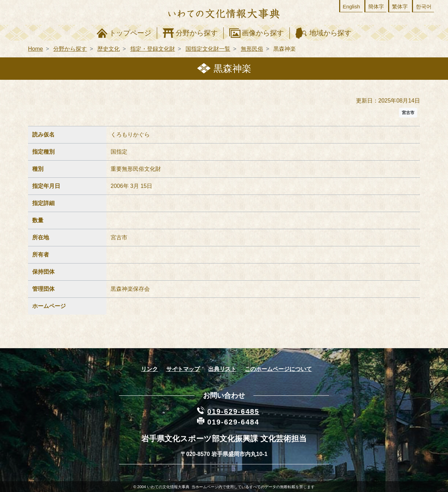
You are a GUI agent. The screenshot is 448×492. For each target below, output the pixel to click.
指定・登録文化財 (153, 49)
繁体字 (400, 6)
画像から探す (263, 33)
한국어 (424, 6)
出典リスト (222, 369)
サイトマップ (183, 369)
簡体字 (376, 6)
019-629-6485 (233, 412)
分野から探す (197, 33)
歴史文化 (108, 49)
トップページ (130, 33)
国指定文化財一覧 (208, 49)
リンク (149, 369)
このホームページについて (278, 369)
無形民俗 (252, 49)
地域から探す (330, 33)
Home (36, 49)
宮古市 (408, 113)
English (351, 6)
